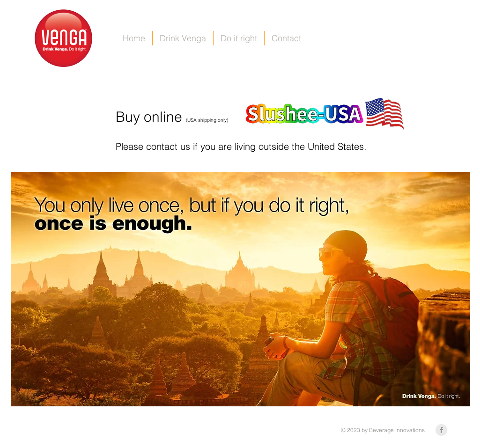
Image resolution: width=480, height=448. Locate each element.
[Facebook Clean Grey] (441, 430)
